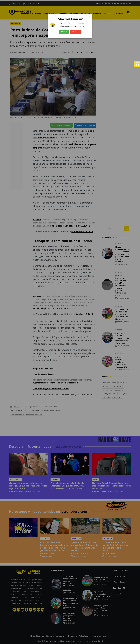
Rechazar (75, 32)
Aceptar (64, 32)
